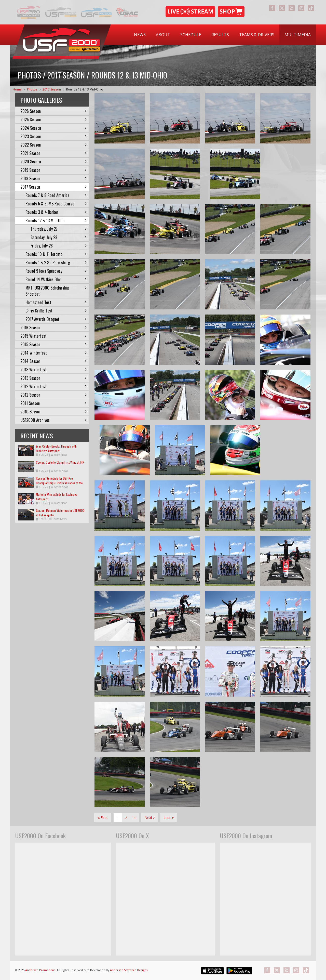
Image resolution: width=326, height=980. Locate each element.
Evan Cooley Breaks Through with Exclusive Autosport (56, 448)
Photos (32, 89)
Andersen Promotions (40, 970)
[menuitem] (140, 35)
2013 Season (53, 378)
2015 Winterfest (53, 336)
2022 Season (53, 145)
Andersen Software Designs (129, 970)
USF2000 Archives (53, 420)
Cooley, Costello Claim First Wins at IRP (60, 462)
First (103, 818)
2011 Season (53, 403)
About (163, 35)
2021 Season (53, 153)
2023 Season (53, 136)
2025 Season (53, 120)
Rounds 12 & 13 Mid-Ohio (85, 89)
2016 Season (53, 328)
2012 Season (53, 395)
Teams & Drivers (257, 35)
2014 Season (53, 361)
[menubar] (222, 35)
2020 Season (53, 162)
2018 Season (53, 178)
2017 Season (52, 89)
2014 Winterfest (53, 353)
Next (150, 818)
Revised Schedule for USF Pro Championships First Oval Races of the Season (59, 483)
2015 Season (53, 344)
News (140, 35)
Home (17, 89)
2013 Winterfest (53, 370)
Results (220, 35)
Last (169, 818)
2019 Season (53, 170)
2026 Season (53, 111)
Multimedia (298, 35)
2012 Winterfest (53, 386)
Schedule (191, 35)
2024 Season (53, 128)
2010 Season (53, 412)
